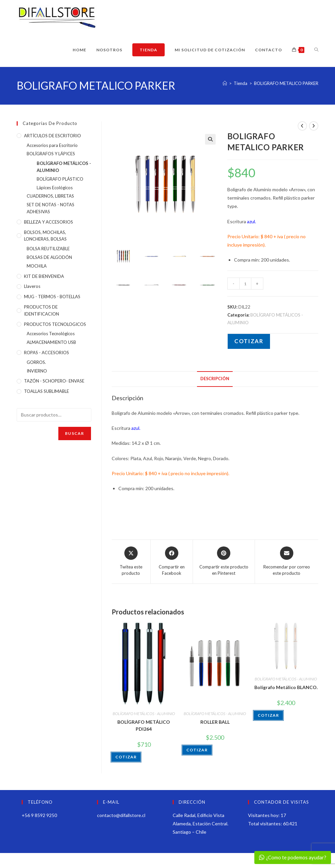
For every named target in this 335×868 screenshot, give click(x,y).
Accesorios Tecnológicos (51, 334)
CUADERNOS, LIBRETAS (50, 196)
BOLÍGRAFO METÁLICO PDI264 (144, 725)
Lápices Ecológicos (55, 188)
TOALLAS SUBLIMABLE (46, 391)
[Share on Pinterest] (224, 562)
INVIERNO (37, 371)
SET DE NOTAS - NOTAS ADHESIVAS (50, 208)
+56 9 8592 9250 (39, 815)
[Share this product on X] (131, 562)
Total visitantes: (265, 824)
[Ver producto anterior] (302, 126)
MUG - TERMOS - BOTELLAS (52, 297)
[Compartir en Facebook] (172, 562)
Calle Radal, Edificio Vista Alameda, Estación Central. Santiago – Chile (200, 824)
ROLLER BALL (215, 722)
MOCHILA (37, 266)
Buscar (74, 433)
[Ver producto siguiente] (314, 126)
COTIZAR (249, 341)
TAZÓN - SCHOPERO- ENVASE (54, 381)
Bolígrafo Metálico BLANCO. (286, 687)
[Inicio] (225, 83)
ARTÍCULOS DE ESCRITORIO (52, 136)
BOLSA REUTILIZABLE (48, 249)
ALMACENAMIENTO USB (51, 342)
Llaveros (32, 286)
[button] (210, 139)
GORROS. (36, 362)
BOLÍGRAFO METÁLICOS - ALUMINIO (144, 714)
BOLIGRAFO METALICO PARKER (286, 83)
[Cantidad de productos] (245, 284)
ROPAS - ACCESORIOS (46, 353)
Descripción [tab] (215, 379)
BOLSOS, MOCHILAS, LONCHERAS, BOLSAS (45, 236)
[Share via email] (287, 562)
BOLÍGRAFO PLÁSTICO (60, 179)
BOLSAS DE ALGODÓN (49, 257)
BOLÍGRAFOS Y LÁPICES (51, 154)
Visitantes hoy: (264, 815)
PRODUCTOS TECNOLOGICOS (55, 324)
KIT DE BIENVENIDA (44, 276)
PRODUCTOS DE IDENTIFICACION (41, 310)
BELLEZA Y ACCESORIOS (48, 222)
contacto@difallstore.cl (121, 815)
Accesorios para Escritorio (52, 145)
